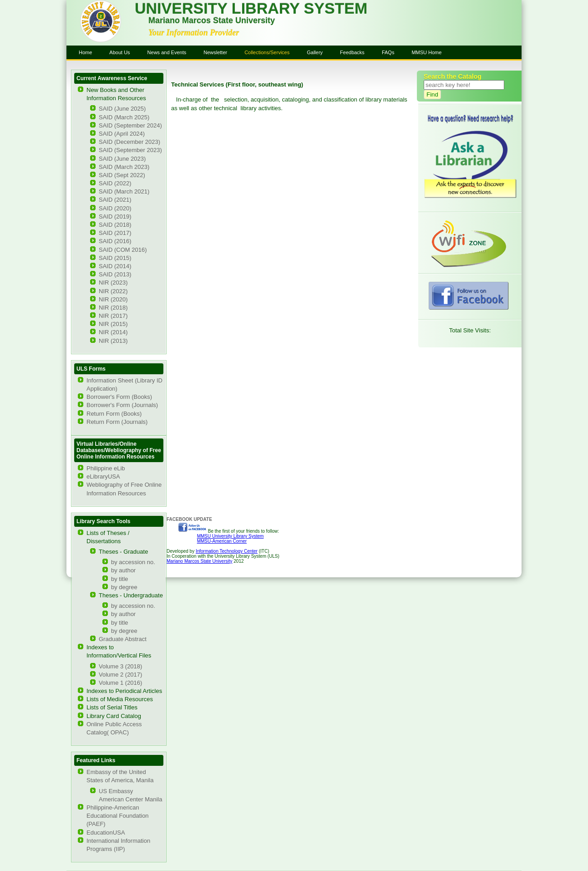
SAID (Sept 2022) (122, 175)
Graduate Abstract (123, 639)
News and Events (167, 52)
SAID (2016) (115, 241)
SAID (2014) (115, 266)
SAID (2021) (115, 200)
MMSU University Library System (231, 536)
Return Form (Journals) (117, 422)
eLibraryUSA (103, 476)
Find (432, 94)
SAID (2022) (115, 183)
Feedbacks (352, 52)
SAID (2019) (115, 216)
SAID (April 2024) (122, 134)
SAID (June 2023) (122, 159)
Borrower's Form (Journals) (122, 405)
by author (123, 570)
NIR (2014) (113, 332)
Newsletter (215, 52)
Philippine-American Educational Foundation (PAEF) (118, 816)
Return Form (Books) (114, 414)
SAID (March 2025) (124, 117)
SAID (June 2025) (122, 109)
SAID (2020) (115, 208)
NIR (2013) (113, 341)
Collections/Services (267, 52)
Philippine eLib (106, 468)
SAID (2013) (115, 274)
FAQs (388, 52)
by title (120, 579)
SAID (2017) (115, 233)
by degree (124, 587)
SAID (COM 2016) (123, 250)
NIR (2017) (113, 316)
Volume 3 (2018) (120, 666)
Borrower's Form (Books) (119, 397)
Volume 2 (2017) (120, 675)
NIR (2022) (113, 291)
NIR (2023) (113, 283)
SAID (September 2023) (130, 150)
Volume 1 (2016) (120, 683)
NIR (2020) (113, 299)
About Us (119, 52)
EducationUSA (106, 833)
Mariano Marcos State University (200, 561)
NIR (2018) (113, 308)
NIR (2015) (113, 324)
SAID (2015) (115, 258)
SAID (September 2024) (130, 125)
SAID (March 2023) (124, 167)
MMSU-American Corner (222, 541)
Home (85, 52)
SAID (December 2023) (129, 142)
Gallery (315, 52)
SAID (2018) (115, 225)
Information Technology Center (227, 551)
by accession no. (133, 562)
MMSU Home (426, 52)
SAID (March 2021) (124, 191)
